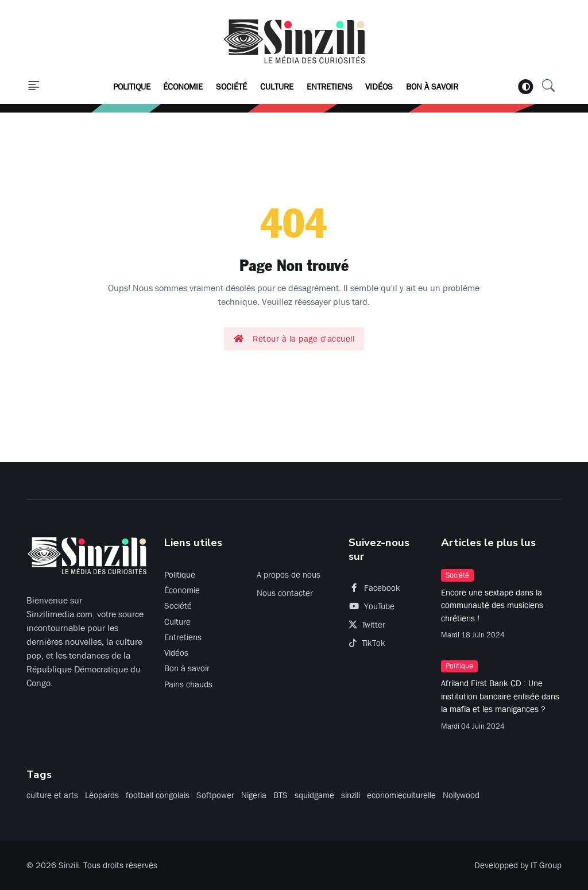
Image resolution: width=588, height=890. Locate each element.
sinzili (351, 795)
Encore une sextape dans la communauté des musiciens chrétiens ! (492, 605)
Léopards (102, 795)
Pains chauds (188, 684)
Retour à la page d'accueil (294, 339)
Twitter (367, 625)
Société (231, 87)
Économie (183, 87)
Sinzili (69, 865)
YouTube (372, 606)
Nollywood (461, 795)
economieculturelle (401, 795)
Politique (132, 87)
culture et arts (52, 795)
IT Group (546, 865)
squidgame (314, 795)
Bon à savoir (432, 87)
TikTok (367, 643)
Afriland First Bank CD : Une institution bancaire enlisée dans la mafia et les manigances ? (500, 696)
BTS (281, 795)
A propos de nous (289, 575)
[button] (34, 87)
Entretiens (330, 87)
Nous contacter (285, 593)
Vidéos (379, 87)
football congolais (158, 795)
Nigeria (254, 795)
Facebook (374, 588)
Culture (277, 87)
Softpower (215, 795)
